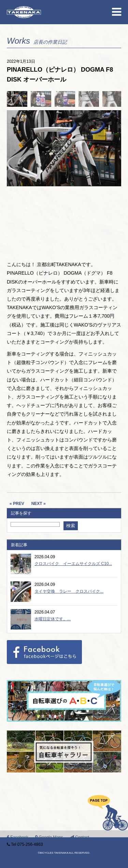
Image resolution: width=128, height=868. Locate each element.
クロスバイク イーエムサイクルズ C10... (73, 564)
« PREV (17, 504)
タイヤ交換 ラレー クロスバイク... (69, 591)
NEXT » (39, 504)
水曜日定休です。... (53, 619)
